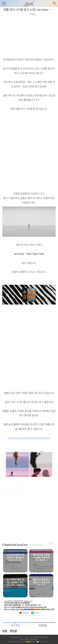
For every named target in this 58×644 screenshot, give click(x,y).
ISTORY (21, 642)
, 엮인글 (13, 631)
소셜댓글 (42, 625)
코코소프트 (26, 637)
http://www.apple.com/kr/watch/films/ (29, 438)
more (51, 543)
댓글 (5, 631)
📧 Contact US (43, 642)
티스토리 (16, 625)
